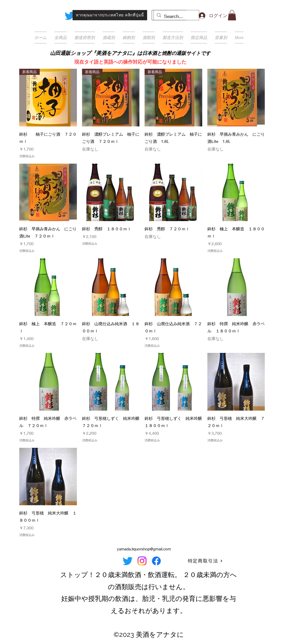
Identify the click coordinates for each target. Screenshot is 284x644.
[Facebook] (156, 561)
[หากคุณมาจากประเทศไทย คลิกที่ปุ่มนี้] (110, 15)
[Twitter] (70, 16)
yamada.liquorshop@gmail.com (144, 549)
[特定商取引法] (205, 561)
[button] (232, 15)
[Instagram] (142, 561)
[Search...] (176, 16)
